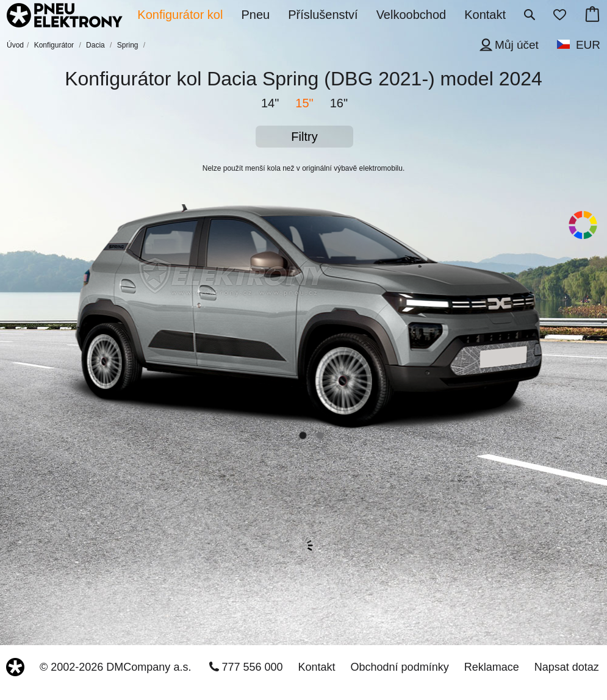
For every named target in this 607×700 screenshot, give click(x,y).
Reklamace (492, 667)
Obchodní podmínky (400, 667)
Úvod (15, 45)
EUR (588, 45)
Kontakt (317, 667)
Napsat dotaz (567, 667)
